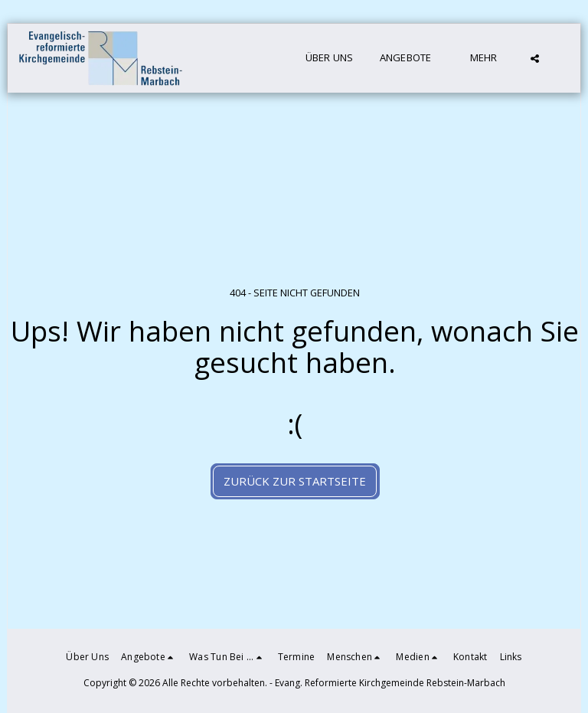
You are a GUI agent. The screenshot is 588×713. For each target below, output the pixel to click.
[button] (412, 58)
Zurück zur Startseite (295, 481)
